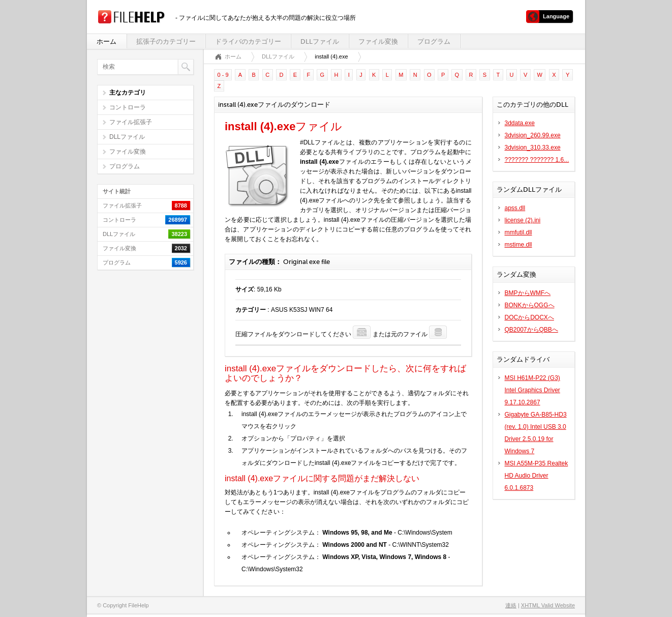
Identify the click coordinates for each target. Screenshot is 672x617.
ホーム (106, 41)
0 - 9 (223, 75)
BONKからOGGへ (530, 305)
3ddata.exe (520, 123)
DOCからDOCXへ (529, 317)
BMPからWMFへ (528, 293)
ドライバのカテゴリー (248, 41)
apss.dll (515, 208)
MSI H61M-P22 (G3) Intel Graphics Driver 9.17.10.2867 (532, 390)
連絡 (511, 605)
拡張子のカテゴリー (166, 41)
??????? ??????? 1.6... (537, 160)
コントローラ (128, 107)
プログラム (434, 41)
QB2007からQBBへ (531, 330)
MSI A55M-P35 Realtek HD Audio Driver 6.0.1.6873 (537, 476)
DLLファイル (320, 41)
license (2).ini (523, 220)
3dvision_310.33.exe (533, 148)
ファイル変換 (378, 41)
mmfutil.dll (518, 232)
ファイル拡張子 (131, 122)
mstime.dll (518, 245)
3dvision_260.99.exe (533, 135)
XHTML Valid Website (548, 605)
